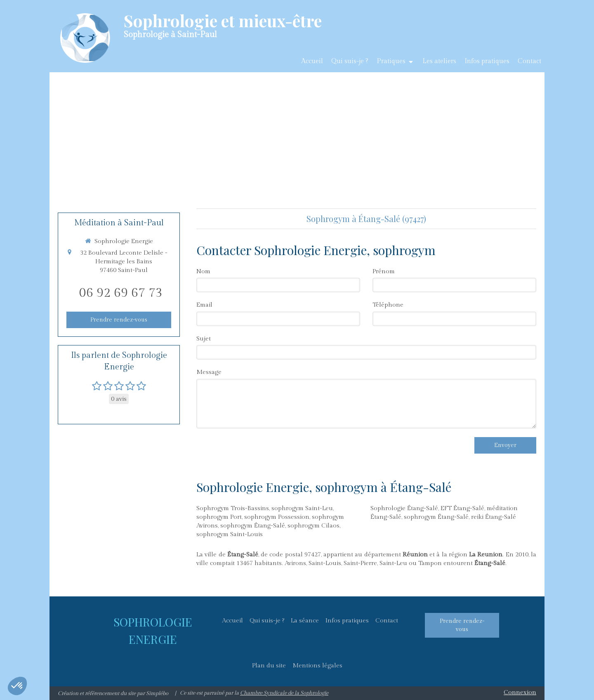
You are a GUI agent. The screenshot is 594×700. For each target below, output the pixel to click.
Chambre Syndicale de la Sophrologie (284, 693)
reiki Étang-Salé (494, 517)
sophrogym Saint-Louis (230, 534)
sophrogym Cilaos (313, 526)
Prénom (384, 271)
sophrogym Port (219, 517)
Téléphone (388, 305)
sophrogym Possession (277, 517)
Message (209, 372)
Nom (203, 271)
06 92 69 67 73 (121, 293)
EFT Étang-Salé (462, 508)
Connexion (520, 692)
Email (204, 305)
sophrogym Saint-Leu (302, 508)
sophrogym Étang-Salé (253, 526)
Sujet (204, 339)
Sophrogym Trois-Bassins (233, 508)
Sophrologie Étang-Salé (404, 508)
